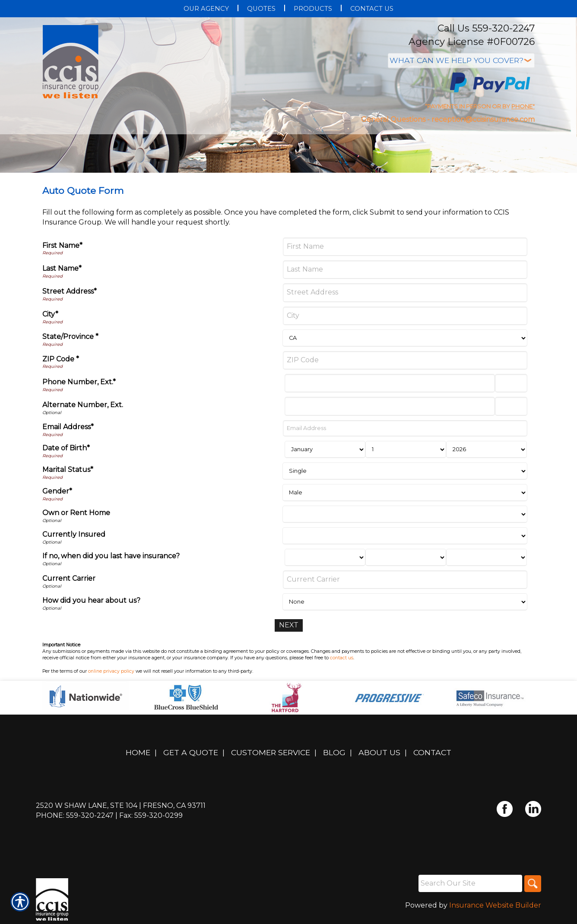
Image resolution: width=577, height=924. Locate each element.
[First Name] (405, 247)
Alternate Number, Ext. (83, 405)
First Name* (62, 245)
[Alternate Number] (390, 406)
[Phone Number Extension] (511, 383)
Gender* (57, 491)
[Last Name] (405, 270)
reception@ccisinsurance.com (483, 119)
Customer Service (271, 752)
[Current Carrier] (405, 580)
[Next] (288, 625)
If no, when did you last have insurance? (111, 556)
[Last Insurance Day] (406, 557)
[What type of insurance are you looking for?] (461, 61)
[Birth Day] (406, 449)
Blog (334, 752)
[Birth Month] (325, 449)
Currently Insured (74, 534)
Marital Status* (68, 470)
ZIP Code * (61, 359)
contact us (342, 658)
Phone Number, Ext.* (79, 382)
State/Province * (70, 337)
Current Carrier (69, 578)
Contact (432, 752)
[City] (405, 316)
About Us (379, 752)
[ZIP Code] (405, 360)
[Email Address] (405, 428)
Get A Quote (191, 752)
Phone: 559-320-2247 (75, 815)
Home (138, 752)
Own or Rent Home (76, 513)
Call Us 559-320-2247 (486, 28)
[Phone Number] (390, 383)
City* (50, 314)
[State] (405, 338)
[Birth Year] (487, 449)
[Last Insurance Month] (325, 557)
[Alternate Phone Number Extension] (511, 406)
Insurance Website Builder (495, 905)
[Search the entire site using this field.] (469, 883)
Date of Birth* (66, 448)
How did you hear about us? (91, 600)
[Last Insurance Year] (487, 557)
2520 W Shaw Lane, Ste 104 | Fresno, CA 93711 (121, 805)
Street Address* (70, 291)
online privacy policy (111, 671)
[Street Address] (405, 293)
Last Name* (62, 268)
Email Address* (68, 427)
